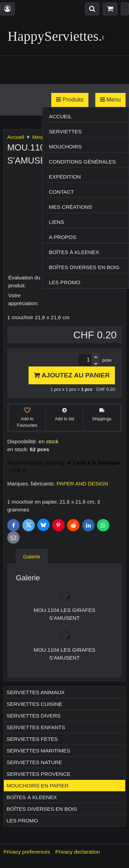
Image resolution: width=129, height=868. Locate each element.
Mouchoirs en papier (38, 786)
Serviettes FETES (32, 739)
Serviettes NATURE (34, 762)
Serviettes (65, 131)
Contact (61, 192)
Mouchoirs (65, 147)
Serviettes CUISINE (34, 704)
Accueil (60, 116)
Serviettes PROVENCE (39, 774)
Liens (56, 222)
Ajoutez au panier (72, 375)
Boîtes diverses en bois (84, 267)
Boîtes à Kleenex (74, 252)
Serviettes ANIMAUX (36, 692)
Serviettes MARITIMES (38, 751)
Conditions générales (82, 162)
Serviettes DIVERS (34, 716)
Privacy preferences (27, 852)
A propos (62, 237)
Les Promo (64, 282)
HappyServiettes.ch (61, 36)
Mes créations (71, 207)
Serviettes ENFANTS (36, 727)
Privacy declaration (78, 852)
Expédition (65, 177)
